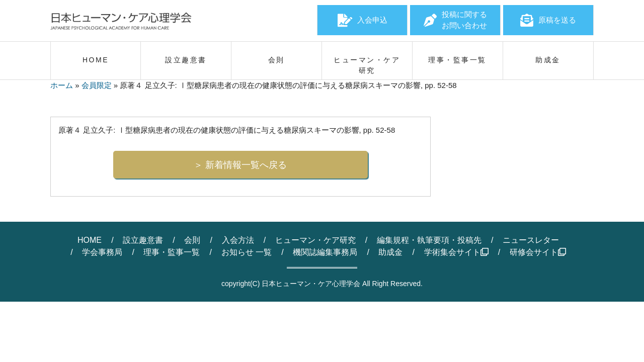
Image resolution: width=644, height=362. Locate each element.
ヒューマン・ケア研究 (315, 240)
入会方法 (238, 240)
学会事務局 (102, 252)
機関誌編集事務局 (325, 252)
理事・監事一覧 (172, 252)
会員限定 (97, 85)
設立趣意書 (143, 240)
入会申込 (363, 20)
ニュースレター (531, 240)
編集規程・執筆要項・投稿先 (429, 240)
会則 (192, 240)
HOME (90, 240)
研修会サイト (538, 252)
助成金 (390, 252)
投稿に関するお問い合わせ (455, 20)
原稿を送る (548, 20)
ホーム (62, 85)
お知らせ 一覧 (247, 252)
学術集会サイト (456, 252)
